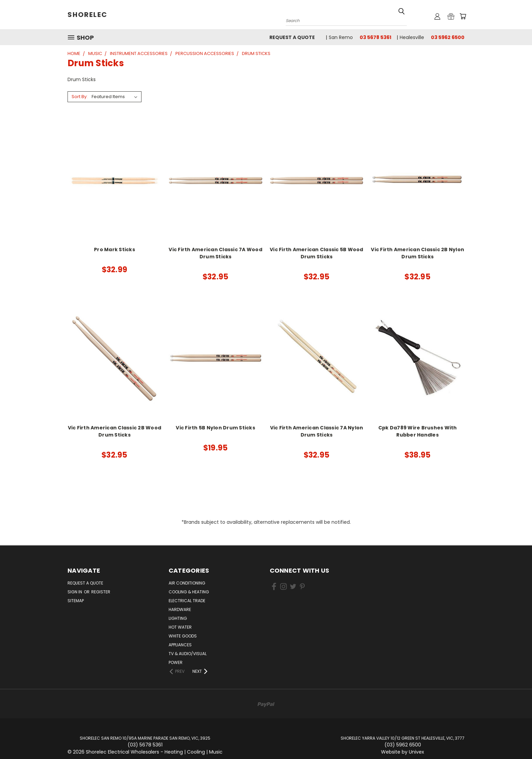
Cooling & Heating (189, 592)
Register (101, 592)
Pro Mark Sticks (115, 249)
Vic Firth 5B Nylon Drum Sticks (215, 428)
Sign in (75, 592)
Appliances (180, 645)
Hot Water (180, 627)
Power (176, 662)
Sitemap (76, 601)
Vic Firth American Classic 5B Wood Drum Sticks (317, 253)
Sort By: (80, 97)
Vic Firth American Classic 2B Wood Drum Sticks (115, 431)
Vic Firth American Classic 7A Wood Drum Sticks (215, 253)
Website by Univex (403, 752)
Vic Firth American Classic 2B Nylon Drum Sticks (417, 253)
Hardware (180, 609)
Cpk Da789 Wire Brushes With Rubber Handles (418, 431)
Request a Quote (292, 37)
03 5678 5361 (375, 37)
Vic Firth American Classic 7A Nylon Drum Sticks (317, 431)
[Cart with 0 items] (463, 16)
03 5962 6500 (448, 37)
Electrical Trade (187, 601)
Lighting (178, 618)
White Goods (183, 636)
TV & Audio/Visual (188, 654)
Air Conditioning (187, 583)
